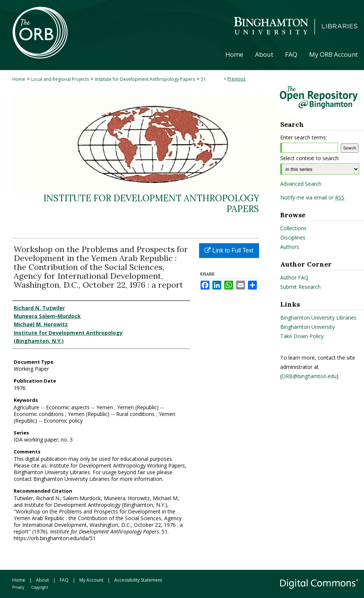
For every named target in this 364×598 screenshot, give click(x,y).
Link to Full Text (229, 250)
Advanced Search (301, 184)
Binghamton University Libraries (318, 318)
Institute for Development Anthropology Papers (145, 79)
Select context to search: (310, 158)
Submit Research (300, 287)
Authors (290, 247)
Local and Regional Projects (60, 79)
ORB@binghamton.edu (309, 376)
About (42, 580)
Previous (236, 79)
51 (203, 79)
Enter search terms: (304, 137)
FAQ (64, 580)
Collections (293, 228)
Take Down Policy (302, 336)
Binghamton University (307, 327)
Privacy (18, 587)
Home (19, 79)
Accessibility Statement (138, 580)
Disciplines (293, 237)
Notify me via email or (312, 198)
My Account (91, 580)
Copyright (40, 587)
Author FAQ (294, 277)
